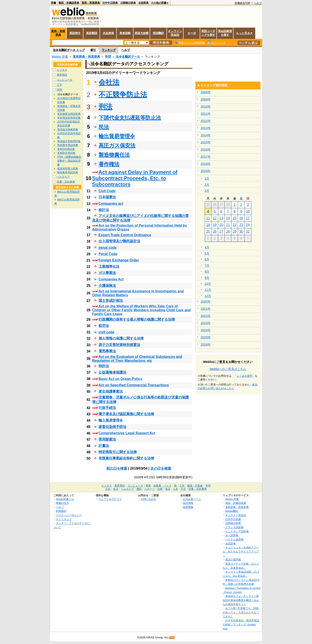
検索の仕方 (62, 503)
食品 (168, 489)
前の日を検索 (117, 468)
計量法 (104, 446)
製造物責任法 (114, 155)
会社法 (109, 82)
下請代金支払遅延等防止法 (130, 118)
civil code (106, 332)
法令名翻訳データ (128, 57)
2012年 (206, 121)
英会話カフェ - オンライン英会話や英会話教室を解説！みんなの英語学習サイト (241, 600)
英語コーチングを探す (208, 33)
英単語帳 (125, 33)
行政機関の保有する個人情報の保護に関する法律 (137, 319)
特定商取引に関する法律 (118, 452)
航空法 (104, 326)
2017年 (206, 157)
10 (248, 211)
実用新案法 (107, 439)
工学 (59, 85)
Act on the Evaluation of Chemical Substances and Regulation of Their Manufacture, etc (137, 359)
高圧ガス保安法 (117, 145)
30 (241, 232)
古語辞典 (143, 3)
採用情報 (188, 507)
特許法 (104, 366)
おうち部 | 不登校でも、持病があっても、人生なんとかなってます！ (241, 612)
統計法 (104, 210)
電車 (148, 486)
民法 (104, 127)
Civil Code (107, 191)
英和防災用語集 (66, 153)
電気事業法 (107, 351)
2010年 (206, 107)
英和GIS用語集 (66, 149)
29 (235, 232)
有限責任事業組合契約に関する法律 (126, 458)
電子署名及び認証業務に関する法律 (126, 414)
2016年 (206, 149)
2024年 (206, 330)
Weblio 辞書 (60, 57)
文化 (108, 489)
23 (241, 225)
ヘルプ (258, 3)
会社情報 (188, 503)
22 (235, 225)
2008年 (206, 92)
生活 (116, 489)
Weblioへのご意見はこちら (228, 369)
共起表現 (108, 33)
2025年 (206, 337)
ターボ (192, 33)
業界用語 (62, 75)
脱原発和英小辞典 (68, 169)
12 (215, 218)
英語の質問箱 (233, 560)
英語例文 (75, 33)
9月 (207, 278)
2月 (207, 185)
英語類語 (92, 33)
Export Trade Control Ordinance (125, 235)
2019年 (206, 171)
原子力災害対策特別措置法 (119, 345)
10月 (208, 284)
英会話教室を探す (225, 33)
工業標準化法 (109, 266)
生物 (160, 489)
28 (228, 232)
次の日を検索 (161, 468)
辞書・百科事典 (66, 182)
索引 (93, 50)
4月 (207, 247)
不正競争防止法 (123, 95)
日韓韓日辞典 (128, 3)
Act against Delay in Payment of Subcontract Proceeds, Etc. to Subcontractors (135, 178)
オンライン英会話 (175, 33)
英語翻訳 (158, 33)
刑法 (106, 107)
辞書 (54, 3)
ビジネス (62, 70)
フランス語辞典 (234, 527)
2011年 (206, 114)
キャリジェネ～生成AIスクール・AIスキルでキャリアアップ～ (241, 551)
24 (248, 225)
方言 (183, 489)
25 (208, 232)
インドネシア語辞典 (237, 531)
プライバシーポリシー (69, 515)
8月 (207, 272)
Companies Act (111, 279)
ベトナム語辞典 (234, 539)
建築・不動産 (195, 486)
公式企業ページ (192, 499)
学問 (108, 57)
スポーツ (149, 489)
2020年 (206, 302)
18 (208, 225)
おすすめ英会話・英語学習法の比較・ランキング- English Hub (241, 624)
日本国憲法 (107, 197)
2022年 (206, 316)
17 (248, 218)
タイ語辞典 (232, 535)
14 (228, 218)
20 (221, 225)
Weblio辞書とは (65, 499)
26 (215, 232)
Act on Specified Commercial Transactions (134, 385)
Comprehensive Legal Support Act (127, 433)
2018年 (206, 164)
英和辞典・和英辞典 (86, 57)
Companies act (111, 204)
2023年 (206, 323)
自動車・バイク (162, 486)
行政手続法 (107, 408)
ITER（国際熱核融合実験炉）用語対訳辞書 (69, 161)
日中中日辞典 (110, 3)
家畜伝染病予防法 (112, 427)
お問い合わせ (148, 499)
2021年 (206, 309)
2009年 (206, 99)
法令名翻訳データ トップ (69, 50)
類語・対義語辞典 (69, 3)
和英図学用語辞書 (68, 145)
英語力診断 (142, 33)
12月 (208, 296)
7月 (207, 265)
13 (221, 218)
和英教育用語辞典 (68, 172)
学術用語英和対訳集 (69, 118)
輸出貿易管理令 (117, 136)
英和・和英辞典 (91, 3)
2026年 (206, 344)
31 (248, 232)
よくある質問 (244, 376)
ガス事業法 (107, 273)
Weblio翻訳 (232, 511)
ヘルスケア (63, 177)
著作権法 (109, 164)
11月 (208, 290)
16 (241, 218)
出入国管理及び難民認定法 (119, 241)
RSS (172, 638)
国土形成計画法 (111, 301)
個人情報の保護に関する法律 (121, 338)
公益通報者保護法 (112, 372)
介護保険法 (107, 286)
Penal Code (108, 254)
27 (221, 232)
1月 (207, 179)
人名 (175, 489)
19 (215, 225)
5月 (207, 253)
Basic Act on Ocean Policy (120, 379)
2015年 (206, 142)
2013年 (206, 128)
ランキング (109, 50)
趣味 (139, 489)
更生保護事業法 (111, 391)
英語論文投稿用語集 (69, 141)
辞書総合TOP (243, 3)
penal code (108, 248)
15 (235, 218)
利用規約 (61, 511)
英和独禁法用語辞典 (69, 114)
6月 (207, 259)
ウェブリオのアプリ (110, 499)
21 (228, 225)
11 (208, 218)
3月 (207, 191)
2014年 (206, 135)
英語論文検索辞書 (68, 129)
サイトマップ (64, 519)
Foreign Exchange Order (119, 260)
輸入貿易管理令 (111, 420)
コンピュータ (65, 80)
